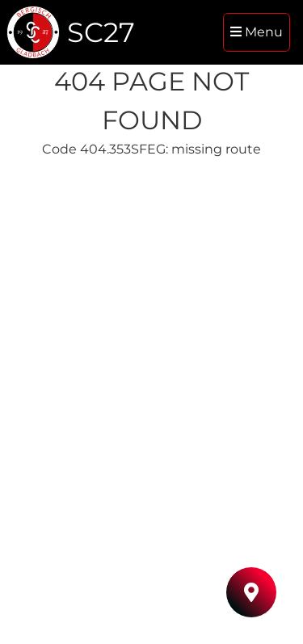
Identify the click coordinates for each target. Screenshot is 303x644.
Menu (257, 32)
